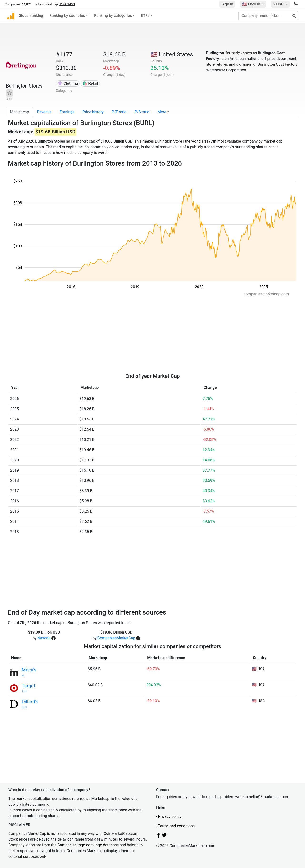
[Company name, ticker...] (268, 16)
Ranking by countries (67, 16)
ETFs (145, 16)
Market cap (20, 112)
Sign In (227, 4)
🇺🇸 (252, 4)
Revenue (44, 112)
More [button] (162, 112)
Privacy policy (170, 816)
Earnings (67, 112)
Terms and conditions (176, 826)
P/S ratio (142, 112)
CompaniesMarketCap (116, 638)
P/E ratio (119, 112)
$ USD (279, 4)
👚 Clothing (68, 83)
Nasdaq (44, 638)
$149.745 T (67, 4)
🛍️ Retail (90, 83)
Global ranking (31, 16)
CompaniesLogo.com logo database (88, 845)
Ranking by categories (113, 16)
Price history (93, 112)
